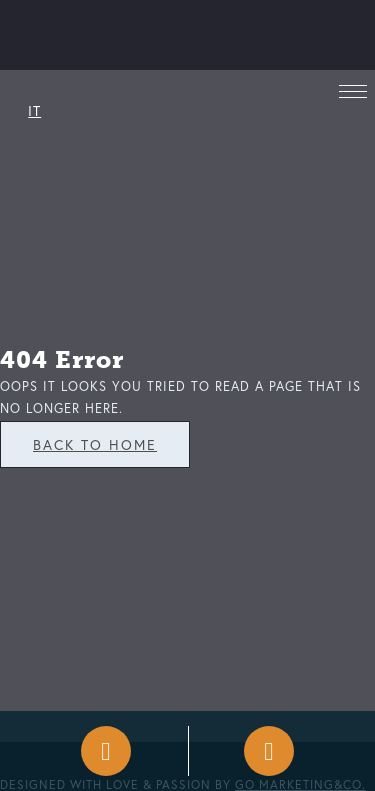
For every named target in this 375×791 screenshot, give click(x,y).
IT (34, 110)
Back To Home (95, 444)
